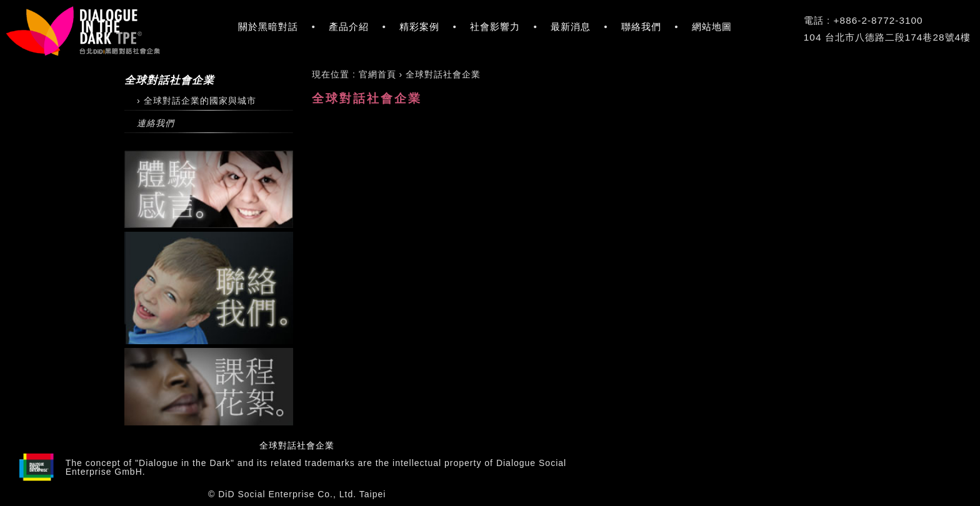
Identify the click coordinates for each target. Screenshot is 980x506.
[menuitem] (377, 74)
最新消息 (571, 27)
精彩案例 (419, 27)
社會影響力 (495, 27)
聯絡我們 (641, 27)
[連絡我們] (209, 123)
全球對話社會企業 (297, 445)
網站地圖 (712, 27)
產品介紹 (349, 27)
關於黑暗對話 (268, 27)
